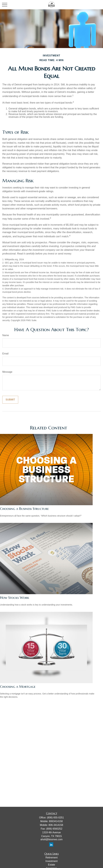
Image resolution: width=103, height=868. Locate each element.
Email (5, 354)
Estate (52, 865)
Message (7, 372)
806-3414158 (56, 825)
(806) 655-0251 (55, 818)
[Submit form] (10, 400)
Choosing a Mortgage (18, 687)
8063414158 (56, 821)
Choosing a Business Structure (24, 509)
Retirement (51, 858)
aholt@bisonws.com (52, 839)
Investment (51, 861)
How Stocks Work (15, 598)
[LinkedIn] (51, 845)
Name (6, 335)
